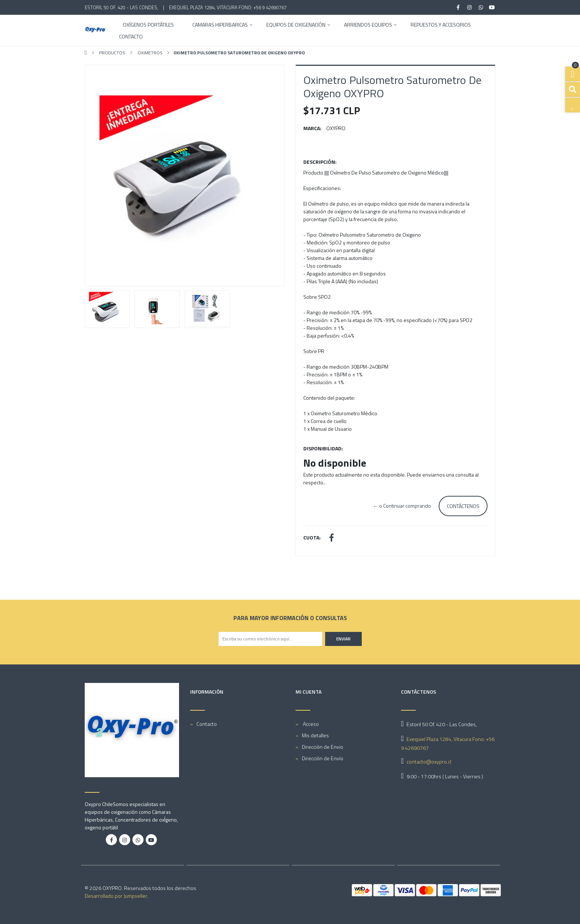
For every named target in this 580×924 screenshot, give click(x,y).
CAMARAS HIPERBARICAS (220, 25)
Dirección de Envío (323, 758)
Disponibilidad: (323, 448)
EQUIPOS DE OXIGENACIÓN (296, 25)
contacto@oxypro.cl (429, 761)
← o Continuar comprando (402, 506)
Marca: (312, 128)
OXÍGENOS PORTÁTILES (148, 25)
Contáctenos (463, 506)
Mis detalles (315, 735)
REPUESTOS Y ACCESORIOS (441, 25)
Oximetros (149, 53)
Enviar (343, 639)
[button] (100, 176)
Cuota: (312, 537)
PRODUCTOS (112, 53)
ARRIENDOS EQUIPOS (368, 25)
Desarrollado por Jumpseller (116, 896)
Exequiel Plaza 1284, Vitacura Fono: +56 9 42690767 (228, 7)
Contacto (131, 37)
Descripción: (320, 162)
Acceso (310, 724)
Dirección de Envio (323, 747)
